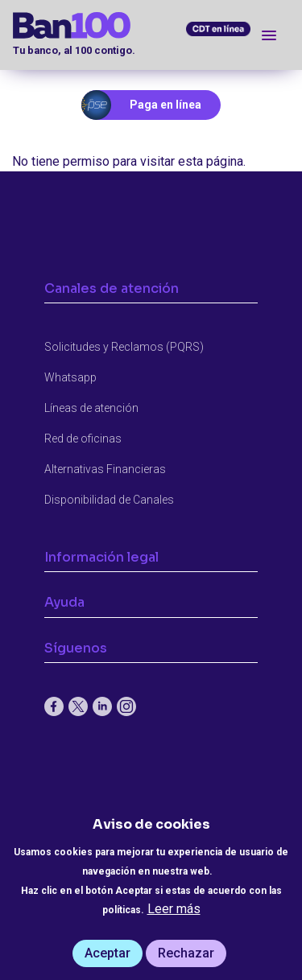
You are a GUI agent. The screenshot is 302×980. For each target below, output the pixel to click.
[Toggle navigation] (269, 35)
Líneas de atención (91, 408)
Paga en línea (165, 105)
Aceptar (108, 953)
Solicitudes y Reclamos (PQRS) (124, 347)
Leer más (174, 909)
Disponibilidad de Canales (109, 500)
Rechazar (186, 953)
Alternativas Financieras (105, 469)
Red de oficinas (83, 439)
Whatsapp (70, 377)
